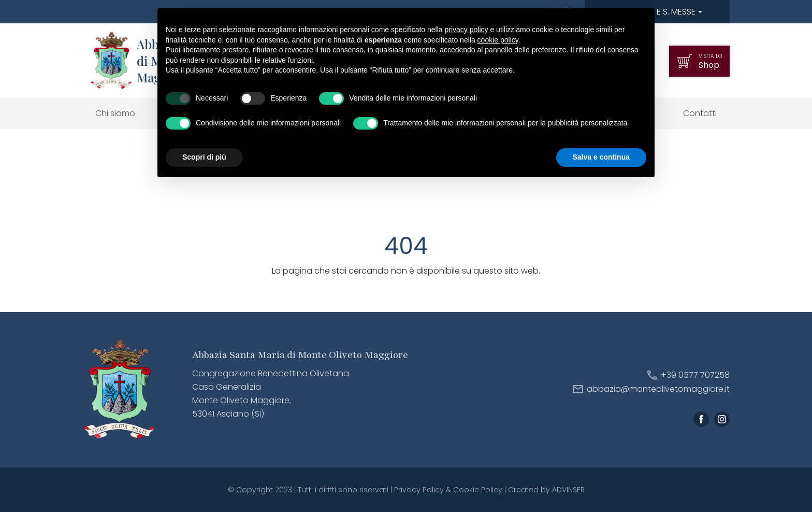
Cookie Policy (478, 490)
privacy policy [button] (467, 30)
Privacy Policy (419, 490)
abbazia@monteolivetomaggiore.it (658, 389)
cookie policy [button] (498, 40)
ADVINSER (568, 490)
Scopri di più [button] (204, 157)
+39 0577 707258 (695, 375)
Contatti (700, 113)
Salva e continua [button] (601, 157)
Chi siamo (115, 113)
